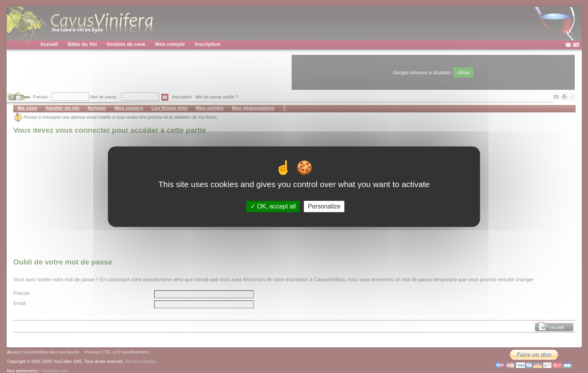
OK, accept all (273, 206)
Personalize (324, 206)
